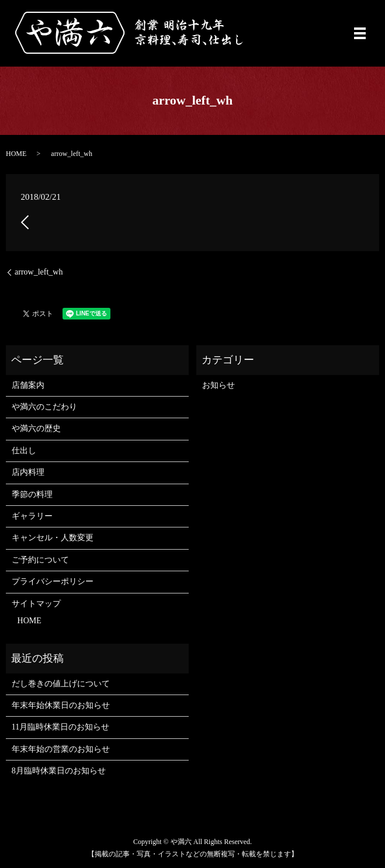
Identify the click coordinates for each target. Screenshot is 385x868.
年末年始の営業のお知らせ (61, 749)
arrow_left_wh (39, 272)
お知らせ (218, 385)
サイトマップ (36, 604)
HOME (16, 154)
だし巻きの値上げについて (61, 684)
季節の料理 (32, 494)
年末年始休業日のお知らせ (61, 705)
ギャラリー (32, 516)
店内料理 (28, 472)
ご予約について (40, 560)
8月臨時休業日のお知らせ (59, 771)
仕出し (24, 451)
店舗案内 (28, 385)
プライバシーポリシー (53, 581)
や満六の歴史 (36, 428)
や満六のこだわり (44, 407)
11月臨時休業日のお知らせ (60, 727)
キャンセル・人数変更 (53, 538)
